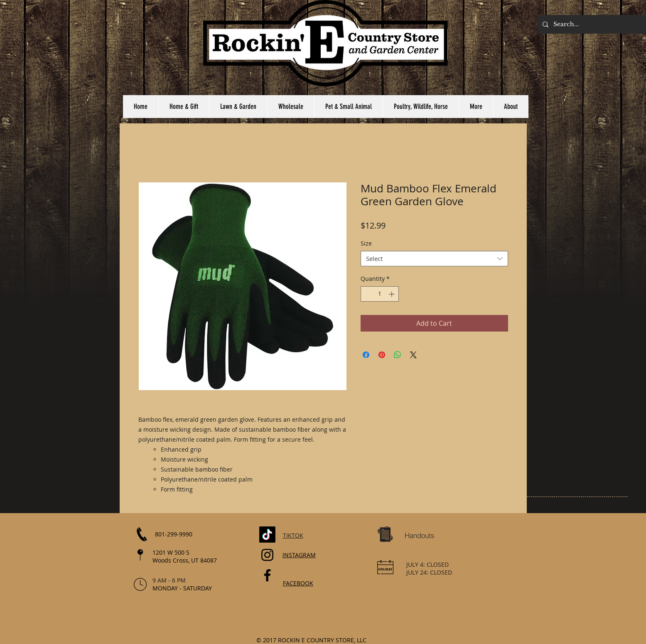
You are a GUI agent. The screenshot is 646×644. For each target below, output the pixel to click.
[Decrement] (367, 294)
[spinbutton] (380, 294)
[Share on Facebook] (366, 355)
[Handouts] (420, 536)
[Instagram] (267, 555)
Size (366, 243)
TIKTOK (293, 535)
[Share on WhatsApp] (398, 355)
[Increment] (392, 294)
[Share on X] (413, 355)
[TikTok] (267, 535)
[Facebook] (267, 575)
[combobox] (434, 259)
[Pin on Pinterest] (382, 355)
